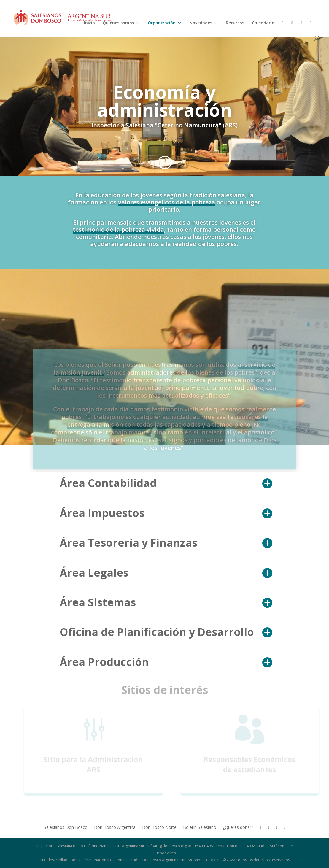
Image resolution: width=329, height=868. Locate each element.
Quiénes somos (118, 23)
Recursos (235, 23)
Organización (162, 23)
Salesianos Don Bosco (66, 828)
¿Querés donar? (238, 828)
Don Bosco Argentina (115, 828)
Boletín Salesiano (200, 828)
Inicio (89, 23)
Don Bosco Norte (159, 828)
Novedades (201, 23)
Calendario (263, 23)
